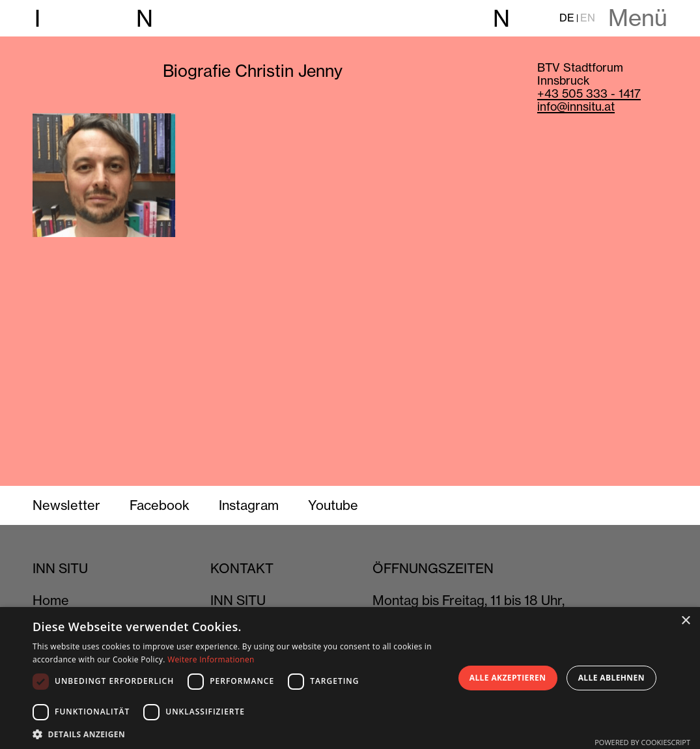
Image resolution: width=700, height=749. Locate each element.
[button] (237, 733)
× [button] (685, 621)
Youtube (333, 505)
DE (567, 18)
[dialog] (350, 678)
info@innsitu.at (576, 106)
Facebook (160, 505)
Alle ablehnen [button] (611, 678)
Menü (638, 18)
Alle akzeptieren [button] (508, 678)
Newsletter (66, 505)
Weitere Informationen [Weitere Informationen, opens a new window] (211, 659)
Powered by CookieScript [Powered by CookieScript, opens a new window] (642, 742)
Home (51, 600)
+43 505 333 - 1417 (589, 93)
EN (588, 18)
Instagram (249, 505)
